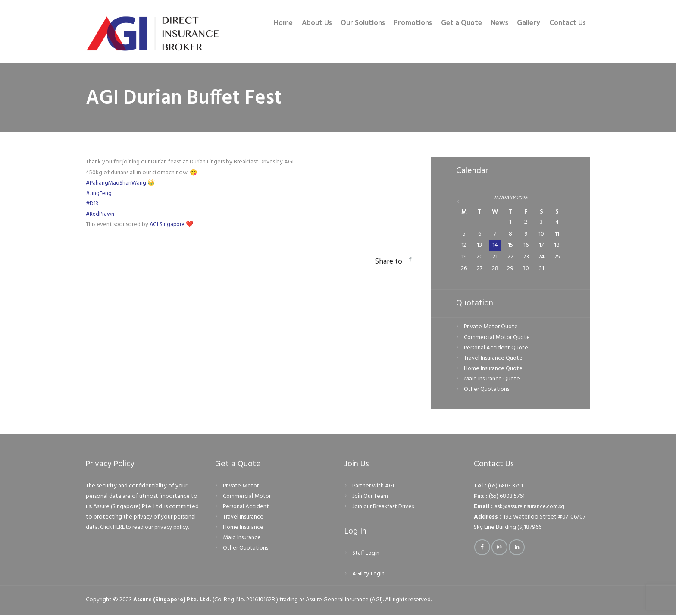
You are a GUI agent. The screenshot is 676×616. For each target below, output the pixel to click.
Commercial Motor (247, 498)
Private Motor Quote (492, 328)
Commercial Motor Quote (498, 338)
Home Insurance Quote (494, 369)
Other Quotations (487, 391)
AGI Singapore (168, 225)
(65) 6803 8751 (506, 487)
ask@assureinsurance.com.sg (530, 508)
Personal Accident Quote (497, 349)
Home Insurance (243, 529)
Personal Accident (246, 508)
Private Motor (241, 487)
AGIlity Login (369, 575)
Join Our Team (370, 498)
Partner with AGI (374, 487)
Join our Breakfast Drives (384, 508)
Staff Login (366, 555)
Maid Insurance (242, 539)
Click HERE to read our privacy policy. (148, 529)
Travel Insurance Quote (493, 359)
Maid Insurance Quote (492, 380)
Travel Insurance (243, 518)
